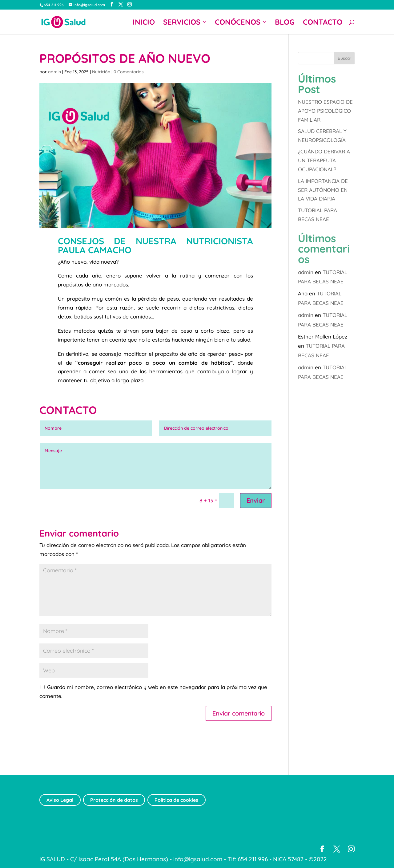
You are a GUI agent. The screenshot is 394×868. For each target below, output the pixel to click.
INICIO (144, 23)
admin (54, 72)
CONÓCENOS (238, 23)
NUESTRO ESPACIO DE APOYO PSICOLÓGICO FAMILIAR (325, 111)
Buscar (344, 58)
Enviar (256, 500)
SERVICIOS (182, 23)
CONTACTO (323, 23)
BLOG (285, 23)
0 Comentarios (129, 72)
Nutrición (101, 72)
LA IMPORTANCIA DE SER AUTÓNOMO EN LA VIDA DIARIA (323, 190)
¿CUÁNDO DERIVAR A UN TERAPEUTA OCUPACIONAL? (324, 160)
